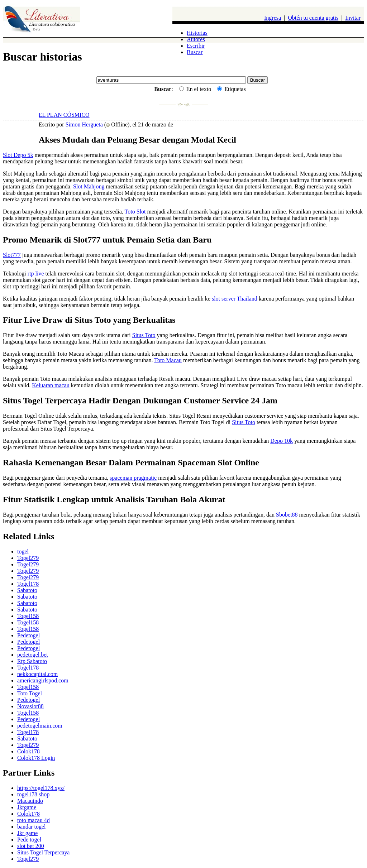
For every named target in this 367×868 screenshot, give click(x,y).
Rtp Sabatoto (32, 661)
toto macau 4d (34, 820)
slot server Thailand (235, 299)
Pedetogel (28, 635)
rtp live (36, 274)
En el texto (195, 89)
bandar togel (32, 827)
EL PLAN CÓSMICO (64, 115)
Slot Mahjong (89, 186)
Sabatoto (27, 590)
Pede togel (29, 840)
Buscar (195, 52)
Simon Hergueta (84, 124)
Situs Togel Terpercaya (43, 852)
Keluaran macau (51, 385)
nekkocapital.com (37, 674)
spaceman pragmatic (133, 478)
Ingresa (273, 18)
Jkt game (27, 833)
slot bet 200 (31, 846)
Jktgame (27, 807)
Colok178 (28, 751)
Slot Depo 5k (18, 155)
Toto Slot (135, 212)
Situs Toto (144, 335)
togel (23, 552)
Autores (196, 39)
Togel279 (28, 558)
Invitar (353, 18)
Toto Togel (30, 693)
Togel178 (28, 584)
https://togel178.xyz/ (41, 788)
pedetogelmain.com (40, 726)
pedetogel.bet (33, 655)
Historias (197, 33)
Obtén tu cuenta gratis (313, 18)
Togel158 (28, 616)
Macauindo (30, 801)
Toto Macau (168, 360)
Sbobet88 (287, 515)
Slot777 (12, 255)
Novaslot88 (30, 706)
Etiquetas (232, 89)
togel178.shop (33, 794)
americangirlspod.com (43, 680)
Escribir (196, 46)
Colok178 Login (36, 758)
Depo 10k (282, 441)
